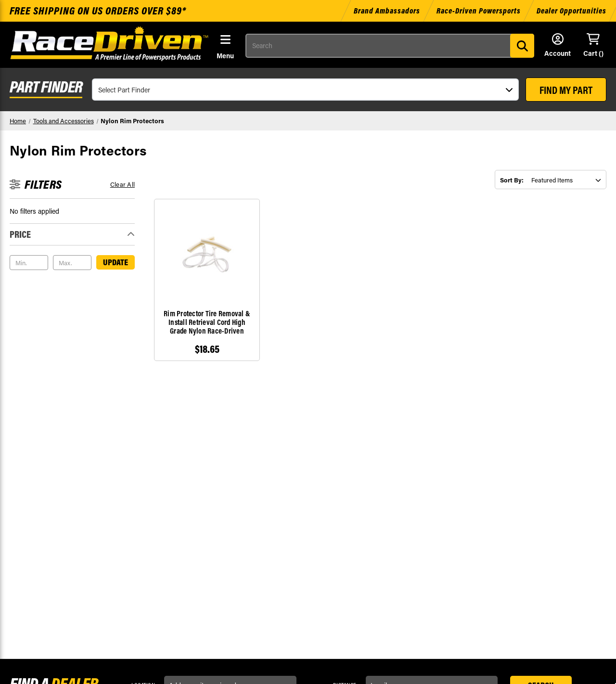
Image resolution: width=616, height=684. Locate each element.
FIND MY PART (566, 90)
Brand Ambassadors (388, 11)
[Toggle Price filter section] (72, 234)
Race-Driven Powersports (479, 11)
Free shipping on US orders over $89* (98, 11)
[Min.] (29, 263)
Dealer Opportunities (571, 11)
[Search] (522, 46)
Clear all (122, 184)
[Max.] (72, 263)
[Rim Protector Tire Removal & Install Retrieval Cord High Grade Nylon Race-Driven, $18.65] (207, 252)
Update (115, 262)
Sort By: (512, 180)
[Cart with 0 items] (593, 46)
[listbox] (566, 180)
